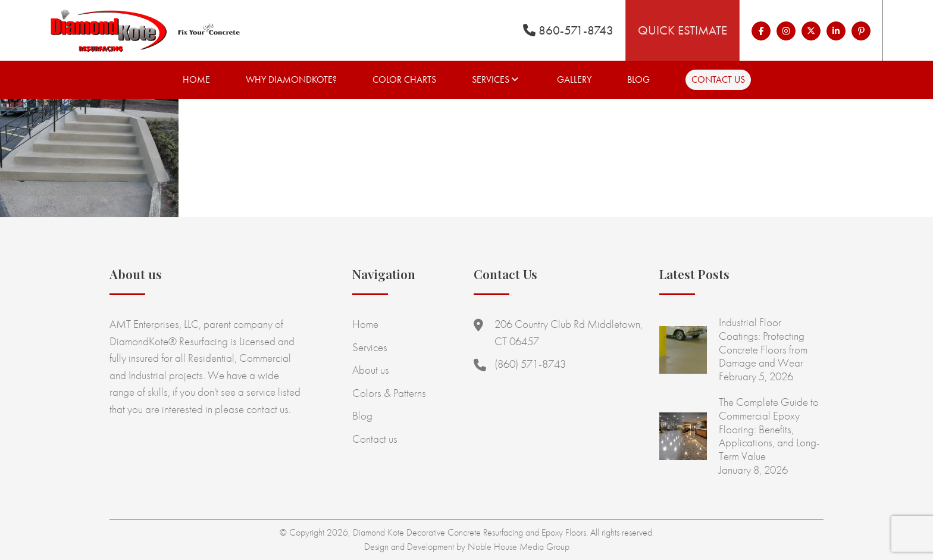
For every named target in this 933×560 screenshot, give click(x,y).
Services (491, 79)
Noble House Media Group (519, 547)
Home (196, 79)
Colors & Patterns (389, 393)
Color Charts (404, 79)
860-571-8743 (568, 30)
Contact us (718, 79)
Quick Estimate (682, 30)
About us (371, 370)
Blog (638, 79)
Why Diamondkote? (291, 79)
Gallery (574, 79)
